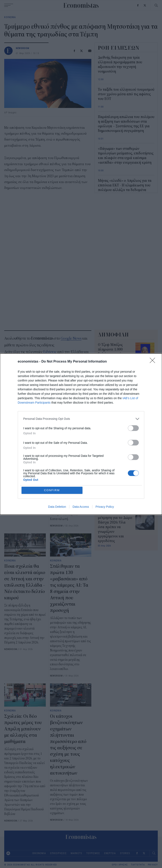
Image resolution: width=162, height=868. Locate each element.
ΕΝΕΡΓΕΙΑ (110, 853)
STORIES (125, 853)
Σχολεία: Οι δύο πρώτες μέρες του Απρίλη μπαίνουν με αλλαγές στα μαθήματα (23, 729)
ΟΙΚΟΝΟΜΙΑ (39, 853)
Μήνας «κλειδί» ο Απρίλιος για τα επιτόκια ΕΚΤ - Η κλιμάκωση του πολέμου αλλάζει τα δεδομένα (125, 185)
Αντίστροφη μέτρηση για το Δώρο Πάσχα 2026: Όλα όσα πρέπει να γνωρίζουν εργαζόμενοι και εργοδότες (115, 527)
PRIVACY (153, 865)
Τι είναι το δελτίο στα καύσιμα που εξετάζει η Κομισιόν (115, 492)
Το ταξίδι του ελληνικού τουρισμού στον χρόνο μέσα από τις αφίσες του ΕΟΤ (126, 94)
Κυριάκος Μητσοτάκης (55, 379)
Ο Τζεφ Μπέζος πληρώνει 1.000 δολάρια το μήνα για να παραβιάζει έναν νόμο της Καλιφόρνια (115, 354)
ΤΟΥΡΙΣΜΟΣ (93, 853)
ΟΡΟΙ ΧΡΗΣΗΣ (120, 865)
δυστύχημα (27, 379)
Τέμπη (10, 379)
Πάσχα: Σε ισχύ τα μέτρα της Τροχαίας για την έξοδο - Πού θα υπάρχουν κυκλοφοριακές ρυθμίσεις (24, 457)
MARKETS (76, 853)
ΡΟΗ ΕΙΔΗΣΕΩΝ (119, 48)
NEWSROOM (23, 48)
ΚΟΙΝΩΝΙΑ (10, 17)
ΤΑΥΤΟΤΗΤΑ (138, 865)
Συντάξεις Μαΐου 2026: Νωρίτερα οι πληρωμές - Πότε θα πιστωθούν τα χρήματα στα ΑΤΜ (114, 464)
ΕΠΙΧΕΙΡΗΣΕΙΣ (58, 853)
